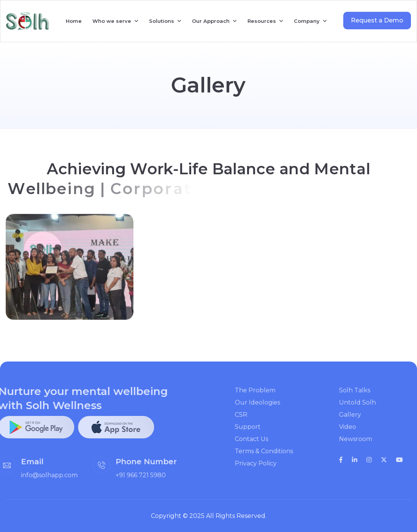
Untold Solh (369, 402)
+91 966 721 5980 (130, 475)
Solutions (162, 21)
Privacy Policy (266, 463)
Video (359, 427)
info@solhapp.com (38, 475)
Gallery (361, 415)
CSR (252, 415)
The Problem (266, 390)
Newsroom (367, 439)
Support (258, 427)
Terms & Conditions (275, 451)
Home (74, 21)
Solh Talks (366, 390)
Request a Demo (377, 20)
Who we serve (112, 21)
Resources (262, 21)
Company (307, 21)
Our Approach (211, 21)
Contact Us (262, 439)
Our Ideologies (268, 402)
